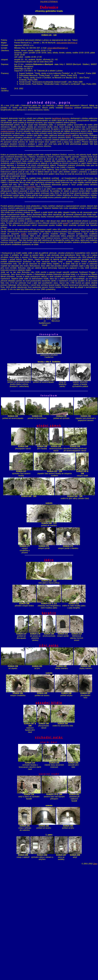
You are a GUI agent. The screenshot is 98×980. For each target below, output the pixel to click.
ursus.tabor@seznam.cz (58, 48)
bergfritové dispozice (61, 118)
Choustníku (31, 187)
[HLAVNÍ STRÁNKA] (49, 2)
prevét (65, 223)
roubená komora (8, 131)
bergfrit (68, 135)
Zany (95, 864)
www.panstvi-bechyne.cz (67, 43)
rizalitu (24, 234)
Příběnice (69, 108)
